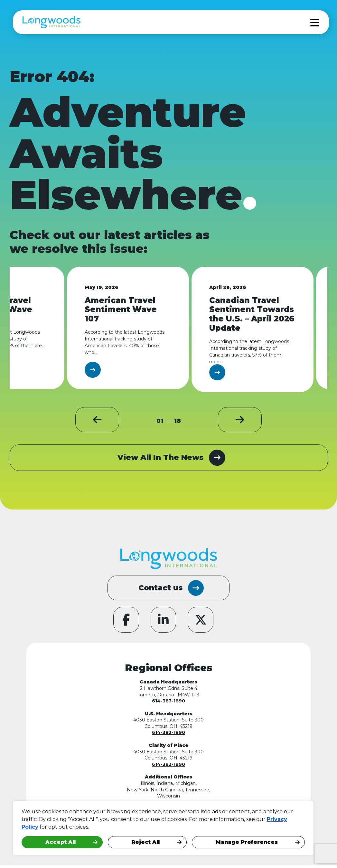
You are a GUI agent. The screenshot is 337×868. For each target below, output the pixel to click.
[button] (112, 422)
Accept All (61, 842)
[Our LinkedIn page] (164, 622)
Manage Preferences (247, 842)
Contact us (171, 589)
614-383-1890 (168, 703)
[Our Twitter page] (201, 622)
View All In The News (171, 458)
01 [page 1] (160, 421)
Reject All (145, 842)
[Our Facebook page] (126, 622)
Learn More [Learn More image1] (118, 370)
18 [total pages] (178, 421)
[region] (84, 828)
